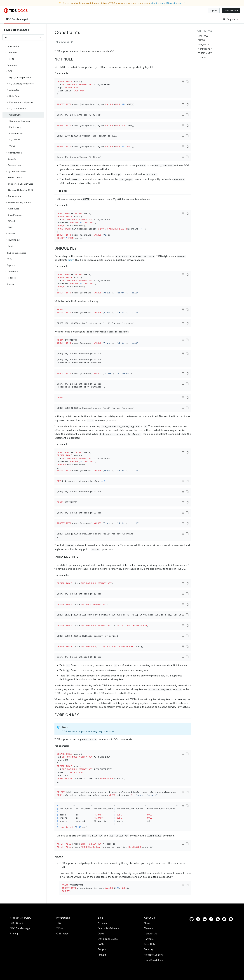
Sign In (214, 11)
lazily (71, 294)
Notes (203, 58)
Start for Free (231, 11)
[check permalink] (70, 221)
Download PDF (65, 42)
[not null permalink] (76, 59)
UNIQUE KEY (204, 44)
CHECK (201, 40)
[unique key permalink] (79, 282)
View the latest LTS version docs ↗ (168, 3)
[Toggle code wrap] (183, 81)
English (231, 19)
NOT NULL (203, 36)
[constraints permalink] (83, 32)
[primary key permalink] (81, 659)
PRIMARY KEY (205, 49)
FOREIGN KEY (205, 53)
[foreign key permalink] (82, 850)
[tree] (23, 165)
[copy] (187, 81)
